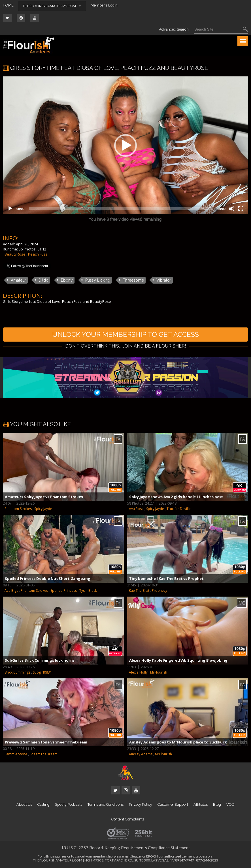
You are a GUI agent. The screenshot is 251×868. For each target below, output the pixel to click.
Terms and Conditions (106, 804)
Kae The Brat (139, 591)
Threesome (133, 280)
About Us (24, 804)
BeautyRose (15, 254)
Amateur (18, 280)
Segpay (136, 856)
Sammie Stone (16, 754)
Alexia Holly (138, 672)
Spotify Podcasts (69, 804)
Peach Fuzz (38, 254)
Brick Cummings (17, 672)
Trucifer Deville (179, 509)
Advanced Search (174, 29)
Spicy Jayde (43, 509)
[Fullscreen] (241, 209)
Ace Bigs (11, 591)
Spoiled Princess (64, 591)
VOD (230, 804)
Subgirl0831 (42, 672)
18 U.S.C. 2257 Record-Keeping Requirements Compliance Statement (125, 848)
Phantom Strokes (18, 509)
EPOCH (152, 856)
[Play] (10, 209)
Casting (44, 804)
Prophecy (159, 591)
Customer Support (173, 804)
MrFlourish (159, 672)
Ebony (67, 280)
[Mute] (232, 209)
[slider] (121, 209)
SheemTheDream (44, 754)
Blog (217, 804)
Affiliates (201, 804)
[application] (125, 145)
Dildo (43, 280)
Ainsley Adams (141, 754)
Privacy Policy (141, 804)
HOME (8, 5)
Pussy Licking (98, 280)
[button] (125, 145)
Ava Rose (136, 509)
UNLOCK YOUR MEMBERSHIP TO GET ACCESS (125, 334)
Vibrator (164, 280)
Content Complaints (128, 819)
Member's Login (104, 5)
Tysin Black (88, 591)
